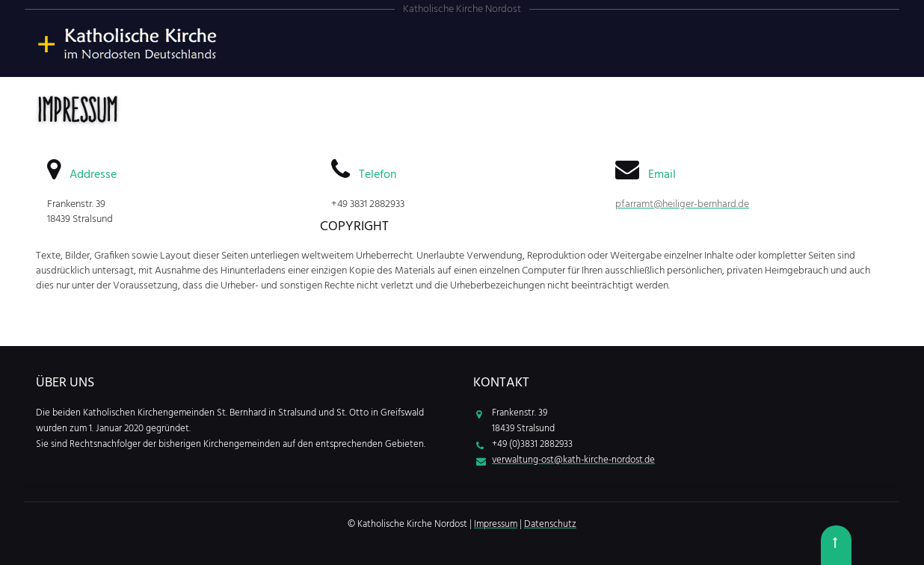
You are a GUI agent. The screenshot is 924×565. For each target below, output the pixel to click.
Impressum (496, 524)
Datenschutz (550, 524)
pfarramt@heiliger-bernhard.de (682, 204)
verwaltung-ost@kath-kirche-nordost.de (573, 460)
